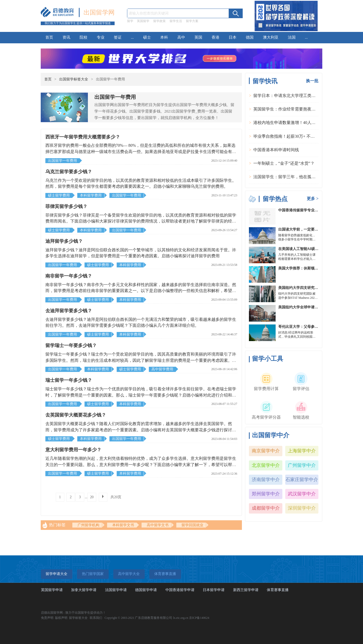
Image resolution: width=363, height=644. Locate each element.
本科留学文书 (123, 525)
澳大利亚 (271, 37)
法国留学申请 (116, 590)
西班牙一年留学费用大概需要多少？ (83, 137)
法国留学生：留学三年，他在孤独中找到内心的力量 (301, 177)
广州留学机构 (88, 525)
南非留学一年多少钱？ (69, 276)
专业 (101, 37)
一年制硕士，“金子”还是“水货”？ (284, 163)
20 (92, 497)
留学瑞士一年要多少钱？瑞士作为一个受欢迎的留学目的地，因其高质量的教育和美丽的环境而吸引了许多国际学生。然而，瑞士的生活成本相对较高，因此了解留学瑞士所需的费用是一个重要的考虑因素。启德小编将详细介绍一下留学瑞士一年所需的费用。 (141, 360)
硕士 (147, 37)
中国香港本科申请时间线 (276, 150)
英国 (198, 37)
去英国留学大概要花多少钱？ (76, 415)
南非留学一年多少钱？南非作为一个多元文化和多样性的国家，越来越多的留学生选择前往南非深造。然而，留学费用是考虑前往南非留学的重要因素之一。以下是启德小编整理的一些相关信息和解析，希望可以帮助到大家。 (141, 291)
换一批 (312, 81)
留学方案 (192, 21)
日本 (233, 37)
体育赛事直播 (278, 590)
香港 (215, 37)
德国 (250, 37)
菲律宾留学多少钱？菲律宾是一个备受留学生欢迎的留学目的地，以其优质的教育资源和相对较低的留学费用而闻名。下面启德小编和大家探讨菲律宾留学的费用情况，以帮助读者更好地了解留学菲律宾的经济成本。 (141, 221)
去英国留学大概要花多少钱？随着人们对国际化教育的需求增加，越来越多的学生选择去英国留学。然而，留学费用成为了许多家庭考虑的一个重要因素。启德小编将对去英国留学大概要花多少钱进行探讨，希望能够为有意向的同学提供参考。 (141, 430)
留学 (130, 21)
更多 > (313, 199)
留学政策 (159, 21)
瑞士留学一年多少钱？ (69, 380)
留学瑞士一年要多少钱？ (71, 345)
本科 (164, 37)
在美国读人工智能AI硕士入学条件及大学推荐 (315, 249)
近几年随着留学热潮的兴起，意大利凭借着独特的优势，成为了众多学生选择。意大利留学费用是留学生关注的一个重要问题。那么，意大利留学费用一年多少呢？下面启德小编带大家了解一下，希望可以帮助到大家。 (141, 465)
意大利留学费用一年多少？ (73, 450)
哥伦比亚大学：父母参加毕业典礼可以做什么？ (316, 327)
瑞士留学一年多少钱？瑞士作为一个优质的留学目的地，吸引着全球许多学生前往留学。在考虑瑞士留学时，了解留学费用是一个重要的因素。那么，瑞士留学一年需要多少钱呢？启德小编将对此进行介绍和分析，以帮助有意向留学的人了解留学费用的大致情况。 (141, 395)
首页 (49, 37)
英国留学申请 (52, 590)
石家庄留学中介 (302, 480)
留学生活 (176, 21)
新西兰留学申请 (246, 590)
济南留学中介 (266, 480)
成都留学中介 (266, 508)
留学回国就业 (192, 525)
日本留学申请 (214, 590)
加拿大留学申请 (84, 590)
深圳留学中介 (302, 508)
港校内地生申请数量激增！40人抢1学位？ (292, 123)
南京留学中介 (266, 451)
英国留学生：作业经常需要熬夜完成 (287, 109)
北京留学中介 (266, 465)
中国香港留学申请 (180, 590)
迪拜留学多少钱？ (64, 241)
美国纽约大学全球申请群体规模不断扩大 (311, 307)
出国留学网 (99, 12)
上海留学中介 (302, 451)
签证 (118, 37)
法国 (292, 37)
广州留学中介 (302, 465)
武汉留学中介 (302, 494)
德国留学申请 (146, 590)
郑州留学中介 (266, 494)
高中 (181, 37)
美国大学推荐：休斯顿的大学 (302, 268)
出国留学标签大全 (74, 79)
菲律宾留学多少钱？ (66, 206)
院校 (83, 37)
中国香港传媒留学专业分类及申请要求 (309, 210)
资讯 (66, 37)
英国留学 (143, 21)
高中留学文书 (158, 525)
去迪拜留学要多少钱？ (69, 311)
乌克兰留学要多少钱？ (69, 172)
